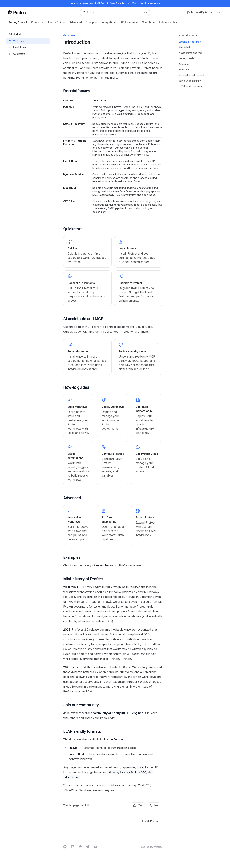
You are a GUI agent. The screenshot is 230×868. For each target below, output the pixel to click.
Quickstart (184, 47)
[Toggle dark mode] (219, 13)
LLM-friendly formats (190, 86)
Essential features (190, 42)
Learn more (154, 3)
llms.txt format (113, 739)
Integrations (109, 24)
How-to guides (187, 58)
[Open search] (115, 13)
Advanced (76, 24)
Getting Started (18, 24)
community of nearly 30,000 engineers (119, 713)
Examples (92, 24)
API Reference (129, 24)
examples (103, 565)
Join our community (190, 81)
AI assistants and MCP (191, 53)
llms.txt (74, 748)
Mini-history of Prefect (191, 75)
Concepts (37, 24)
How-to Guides (56, 24)
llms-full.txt (76, 754)
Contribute (148, 24)
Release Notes (168, 24)
